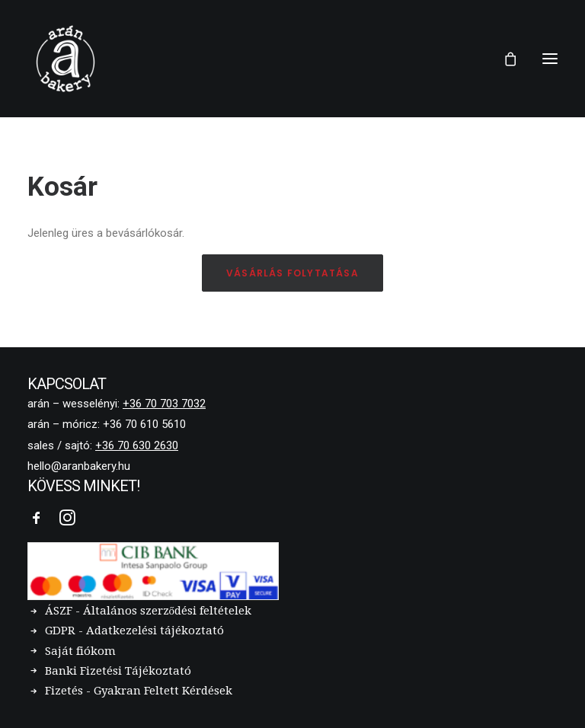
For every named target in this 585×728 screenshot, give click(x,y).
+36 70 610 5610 (144, 424)
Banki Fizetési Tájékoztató (118, 671)
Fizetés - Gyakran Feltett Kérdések (139, 691)
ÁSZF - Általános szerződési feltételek (149, 611)
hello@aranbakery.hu (79, 466)
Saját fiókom (80, 651)
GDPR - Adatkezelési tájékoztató (134, 631)
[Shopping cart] (503, 59)
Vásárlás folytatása (292, 273)
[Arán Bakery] (66, 59)
